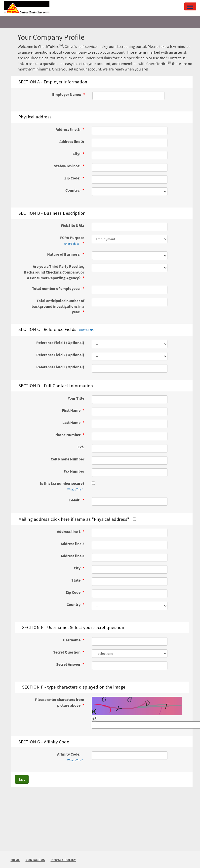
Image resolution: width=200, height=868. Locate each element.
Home (15, 860)
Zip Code (73, 592)
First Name (72, 410)
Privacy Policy (63, 860)
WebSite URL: (73, 225)
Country (74, 604)
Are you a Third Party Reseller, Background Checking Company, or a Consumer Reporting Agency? (54, 272)
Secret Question (67, 652)
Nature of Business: (64, 254)
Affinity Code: (71, 757)
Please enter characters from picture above (60, 702)
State (76, 580)
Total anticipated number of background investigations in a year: (58, 306)
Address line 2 (72, 544)
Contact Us (35, 860)
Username (72, 640)
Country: (73, 190)
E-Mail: (75, 500)
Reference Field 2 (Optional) (60, 355)
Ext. (81, 447)
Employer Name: (67, 94)
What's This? (71, 244)
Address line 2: (72, 141)
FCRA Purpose (72, 241)
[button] (190, 6)
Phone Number (68, 435)
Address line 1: (68, 129)
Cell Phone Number (67, 459)
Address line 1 (69, 531)
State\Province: (68, 166)
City (78, 568)
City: (77, 154)
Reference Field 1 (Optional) (60, 343)
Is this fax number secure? (62, 486)
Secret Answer (69, 664)
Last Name (72, 422)
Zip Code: (73, 178)
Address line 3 (72, 556)
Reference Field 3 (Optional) (60, 367)
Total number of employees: (57, 288)
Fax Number (74, 471)
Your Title (76, 398)
